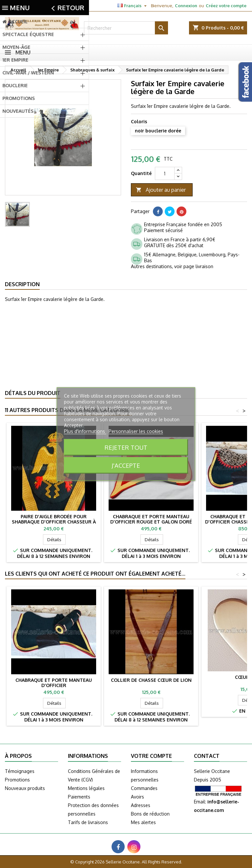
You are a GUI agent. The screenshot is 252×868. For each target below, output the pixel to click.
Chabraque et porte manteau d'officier (54, 683)
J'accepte (126, 465)
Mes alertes (143, 822)
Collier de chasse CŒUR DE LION (151, 680)
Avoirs (137, 797)
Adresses (141, 805)
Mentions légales (86, 788)
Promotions (17, 780)
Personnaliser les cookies (136, 431)
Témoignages (20, 771)
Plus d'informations (85, 431)
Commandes (144, 788)
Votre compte (151, 756)
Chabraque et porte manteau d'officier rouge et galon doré (151, 519)
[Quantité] (165, 173)
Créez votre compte (226, 6)
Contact (12, 6)
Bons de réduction (150, 814)
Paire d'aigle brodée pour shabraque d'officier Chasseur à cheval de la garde (54, 522)
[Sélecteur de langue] (133, 6)
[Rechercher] (126, 28)
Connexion (186, 6)
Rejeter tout (126, 447)
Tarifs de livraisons (88, 822)
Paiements (79, 797)
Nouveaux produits (25, 788)
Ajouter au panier (161, 190)
